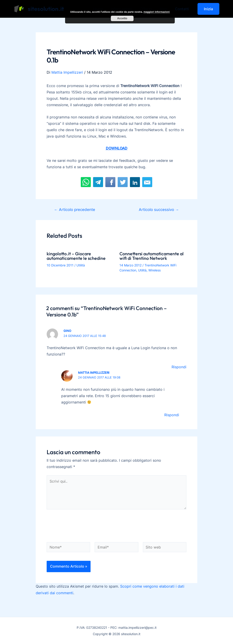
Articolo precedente (75, 209)
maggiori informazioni (157, 12)
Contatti (182, 9)
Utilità (81, 265)
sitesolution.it (46, 9)
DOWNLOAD (117, 148)
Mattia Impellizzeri (94, 372)
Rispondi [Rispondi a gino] (179, 367)
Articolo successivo (159, 209)
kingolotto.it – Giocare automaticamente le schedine (77, 255)
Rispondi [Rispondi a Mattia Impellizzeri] (172, 414)
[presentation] (81, 526)
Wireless (154, 270)
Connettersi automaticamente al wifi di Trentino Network (153, 255)
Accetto (122, 18)
